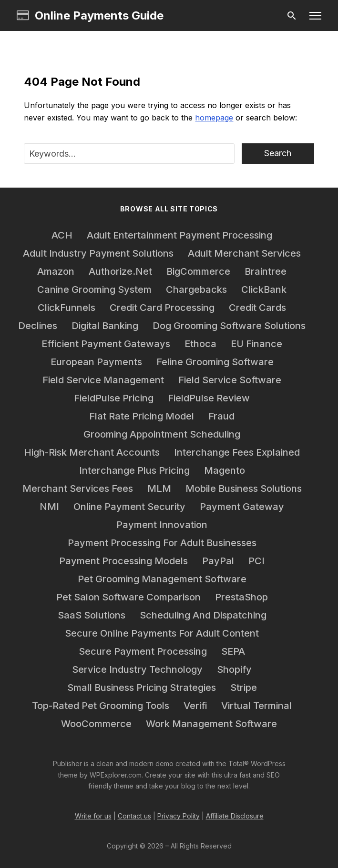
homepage (214, 118)
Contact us (134, 816)
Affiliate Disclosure (235, 816)
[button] (315, 16)
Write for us (93, 816)
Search (278, 153)
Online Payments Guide (90, 16)
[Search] (292, 16)
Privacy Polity (179, 816)
